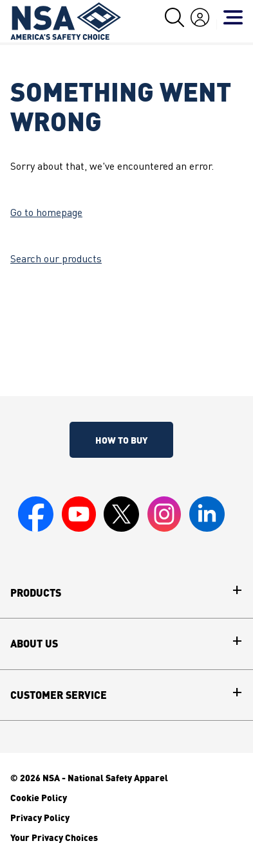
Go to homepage (46, 213)
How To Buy (121, 440)
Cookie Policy (39, 797)
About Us (34, 644)
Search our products (56, 260)
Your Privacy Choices (54, 837)
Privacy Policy (40, 817)
